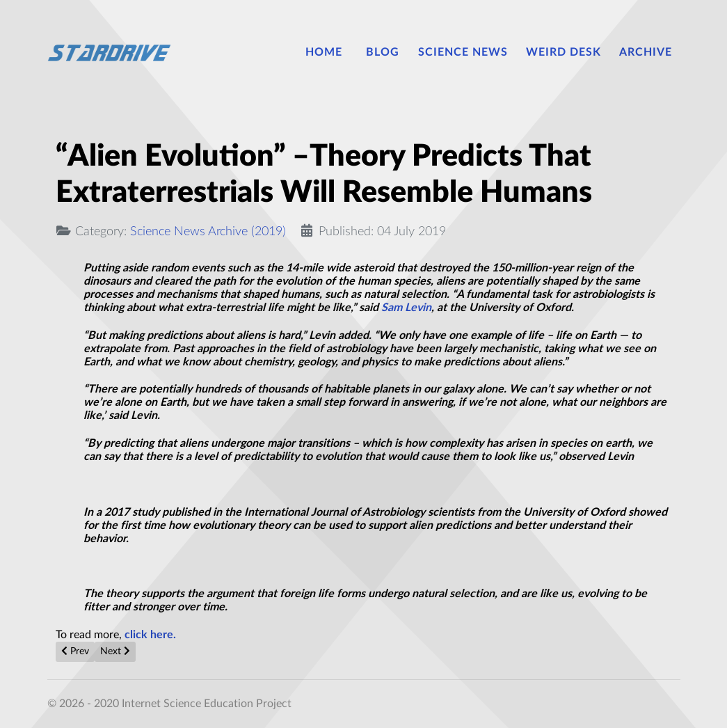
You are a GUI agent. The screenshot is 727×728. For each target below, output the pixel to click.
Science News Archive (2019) (208, 231)
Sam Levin (406, 308)
